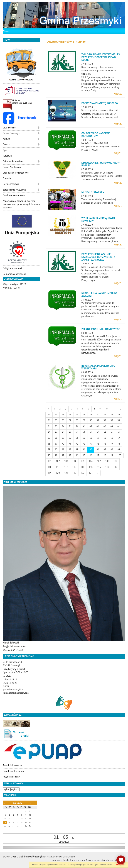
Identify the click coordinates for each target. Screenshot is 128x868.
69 (56, 444)
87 (105, 449)
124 (91, 473)
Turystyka (8, 156)
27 (70, 420)
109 (115, 461)
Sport (5, 150)
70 (63, 444)
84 (84, 449)
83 (77, 449)
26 (63, 420)
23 (119, 415)
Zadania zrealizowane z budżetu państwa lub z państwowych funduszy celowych (21, 204)
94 (77, 455)
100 (119, 455)
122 (74, 473)
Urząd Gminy (9, 128)
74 (91, 444)
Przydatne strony (11, 777)
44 (112, 426)
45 (119, 426)
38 (70, 426)
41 (91, 426)
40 (84, 426)
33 (112, 420)
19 (91, 415)
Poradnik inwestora (12, 765)
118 (115, 467)
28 (77, 420)
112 (66, 467)
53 (98, 432)
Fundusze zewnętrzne (14, 195)
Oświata (7, 144)
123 (83, 473)
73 (84, 444)
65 (105, 438)
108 (107, 461)
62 (84, 438)
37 (63, 426)
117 (107, 467)
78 (119, 444)
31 (98, 420)
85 (91, 449)
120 (58, 473)
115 (91, 467)
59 (63, 438)
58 (56, 438)
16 (70, 415)
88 (112, 449)
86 (98, 449)
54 (105, 432)
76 (105, 444)
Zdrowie (7, 178)
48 (63, 432)
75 (98, 444)
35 (49, 426)
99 (112, 455)
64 (98, 438)
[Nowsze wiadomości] (49, 409)
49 (70, 432)
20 (98, 415)
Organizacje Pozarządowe (16, 173)
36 (56, 426)
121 (66, 473)
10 (106, 409)
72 (77, 444)
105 (83, 461)
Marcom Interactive (115, 860)
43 (105, 426)
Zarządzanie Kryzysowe (14, 190)
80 (56, 449)
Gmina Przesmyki (11, 133)
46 (49, 432)
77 (112, 444)
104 (74, 461)
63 (91, 438)
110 (50, 467)
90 (49, 455)
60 (70, 438)
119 (50, 473)
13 (49, 415)
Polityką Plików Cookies (102, 865)
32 (105, 420)
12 (120, 409)
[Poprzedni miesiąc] (4, 803)
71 (70, 444)
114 (83, 467)
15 (63, 415)
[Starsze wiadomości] (98, 473)
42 (98, 426)
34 (119, 420)
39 (77, 426)
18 (84, 415)
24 (49, 420)
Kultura (6, 139)
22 (112, 415)
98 (105, 455)
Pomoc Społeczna (12, 167)
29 (84, 420)
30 (91, 420)
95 (84, 455)
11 (113, 409)
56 (119, 432)
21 (105, 415)
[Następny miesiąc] (30, 803)
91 (56, 455)
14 (56, 415)
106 (91, 461)
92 (63, 455)
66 (112, 438)
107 (99, 461)
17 (77, 415)
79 (49, 449)
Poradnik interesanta (13, 771)
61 (77, 438)
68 (49, 444)
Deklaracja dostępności (14, 274)
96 (91, 455)
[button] (39, 128)
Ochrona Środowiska (13, 161)
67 (119, 438)
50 (77, 432)
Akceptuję (120, 865)
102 (58, 461)
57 (49, 438)
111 (58, 467)
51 (84, 432)
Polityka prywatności (13, 268)
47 (56, 432)
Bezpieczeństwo (11, 184)
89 (119, 449)
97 (98, 455)
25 (56, 420)
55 (112, 432)
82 (70, 449)
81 (63, 449)
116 (99, 467)
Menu (7, 31)
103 (66, 461)
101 (50, 461)
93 (70, 455)
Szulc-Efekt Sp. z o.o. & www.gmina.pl (83, 860)
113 (74, 467)
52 (91, 432)
